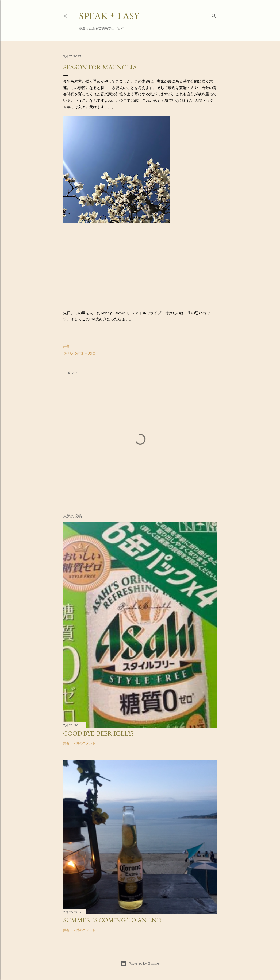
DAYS (79, 353)
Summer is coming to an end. (113, 920)
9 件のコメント (85, 743)
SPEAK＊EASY (109, 16)
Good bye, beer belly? (99, 733)
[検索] (214, 15)
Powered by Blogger (140, 963)
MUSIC (90, 353)
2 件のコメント (85, 930)
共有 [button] (66, 346)
